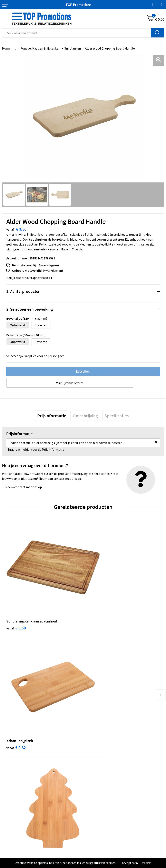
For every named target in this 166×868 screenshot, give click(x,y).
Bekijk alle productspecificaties (29, 278)
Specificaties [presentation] (117, 416)
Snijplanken (73, 48)
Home (6, 48)
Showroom (93, 849)
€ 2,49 (16, 707)
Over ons (91, 777)
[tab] (52, 416)
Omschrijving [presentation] (85, 416)
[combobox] (77, 33)
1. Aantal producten (23, 291)
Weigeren (147, 863)
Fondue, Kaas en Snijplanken (40, 48)
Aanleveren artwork (99, 855)
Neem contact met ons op (24, 487)
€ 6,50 (16, 607)
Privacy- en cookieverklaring (22, 855)
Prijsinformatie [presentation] (52, 416)
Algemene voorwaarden (19, 849)
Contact (91, 784)
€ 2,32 (97, 607)
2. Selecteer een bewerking (30, 309)
